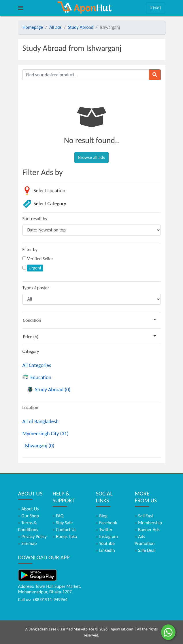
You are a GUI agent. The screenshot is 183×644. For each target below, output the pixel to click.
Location (30, 408)
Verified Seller (40, 259)
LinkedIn (105, 550)
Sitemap (28, 543)
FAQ (58, 516)
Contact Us (65, 530)
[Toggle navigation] (21, 8)
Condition (91, 320)
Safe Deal (145, 550)
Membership (149, 523)
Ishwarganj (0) (40, 446)
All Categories (37, 365)
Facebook (107, 523)
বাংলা (156, 8)
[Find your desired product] (86, 75)
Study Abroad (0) (49, 390)
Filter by (30, 249)
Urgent (35, 268)
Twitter (104, 530)
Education (37, 377)
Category (31, 351)
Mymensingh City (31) (46, 434)
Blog (102, 516)
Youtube (105, 543)
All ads (55, 27)
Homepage (33, 27)
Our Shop (29, 516)
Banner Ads (147, 530)
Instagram (107, 536)
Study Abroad (81, 27)
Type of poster (36, 288)
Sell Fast (144, 516)
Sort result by (35, 219)
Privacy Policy (32, 536)
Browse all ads (91, 157)
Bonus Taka (65, 536)
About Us (29, 509)
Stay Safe (63, 523)
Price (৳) (91, 336)
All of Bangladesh (41, 421)
